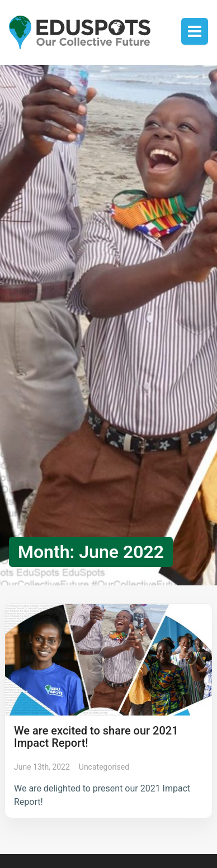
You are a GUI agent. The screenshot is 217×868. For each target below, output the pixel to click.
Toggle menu (195, 31)
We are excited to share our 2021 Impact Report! (96, 737)
